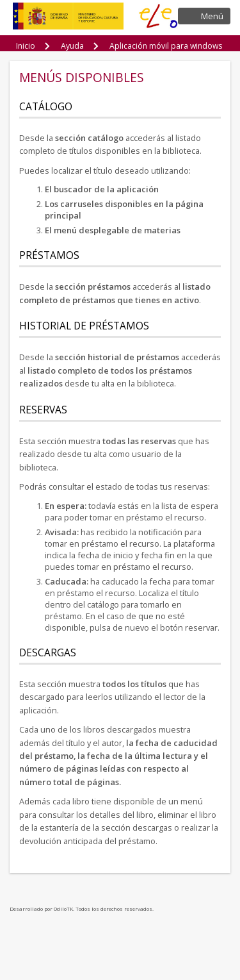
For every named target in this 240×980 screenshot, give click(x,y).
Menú (212, 16)
